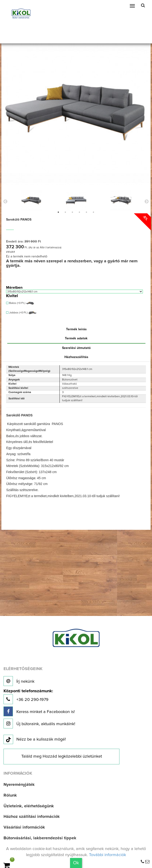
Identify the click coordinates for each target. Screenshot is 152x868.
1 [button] (58, 212)
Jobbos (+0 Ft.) (21, 313)
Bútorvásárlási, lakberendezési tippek (40, 838)
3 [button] (72, 212)
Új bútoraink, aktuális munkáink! (39, 724)
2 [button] (65, 212)
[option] (31, 200)
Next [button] (147, 202)
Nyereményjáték (19, 785)
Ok (76, 863)
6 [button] (93, 212)
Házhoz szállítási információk (32, 817)
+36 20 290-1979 (28, 697)
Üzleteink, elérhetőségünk (29, 806)
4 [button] (79, 212)
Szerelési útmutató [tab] (76, 348)
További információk (108, 855)
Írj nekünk (19, 681)
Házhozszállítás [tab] (76, 357)
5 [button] (86, 212)
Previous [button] (5, 202)
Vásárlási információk (24, 827)
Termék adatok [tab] (76, 338)
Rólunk (10, 795)
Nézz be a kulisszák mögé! (35, 740)
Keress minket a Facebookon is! (39, 711)
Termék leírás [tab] (76, 329)
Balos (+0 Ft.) (20, 303)
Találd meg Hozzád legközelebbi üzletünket (62, 756)
